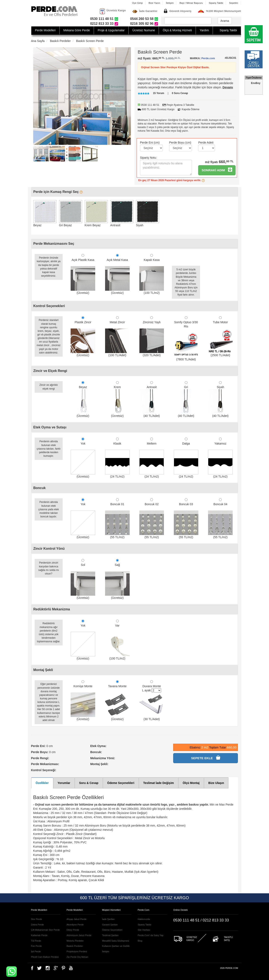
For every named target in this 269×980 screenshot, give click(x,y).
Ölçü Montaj (191, 783)
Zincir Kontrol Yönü (49, 549)
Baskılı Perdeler (60, 41)
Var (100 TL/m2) (117, 640)
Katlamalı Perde (39, 935)
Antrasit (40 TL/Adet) (152, 399)
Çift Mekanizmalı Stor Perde (45, 930)
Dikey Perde (73, 930)
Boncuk (40, 488)
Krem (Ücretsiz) (117, 399)
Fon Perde (36, 946)
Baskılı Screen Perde (90, 41)
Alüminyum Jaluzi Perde (79, 935)
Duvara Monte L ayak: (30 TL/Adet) (152, 701)
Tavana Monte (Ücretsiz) (117, 701)
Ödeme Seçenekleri (121, 783)
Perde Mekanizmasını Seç (54, 244)
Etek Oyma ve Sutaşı (50, 427)
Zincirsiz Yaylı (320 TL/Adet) (152, 337)
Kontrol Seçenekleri (49, 306)
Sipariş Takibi (216, 3)
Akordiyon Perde (75, 925)
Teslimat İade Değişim (158, 783)
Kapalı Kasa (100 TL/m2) (152, 274)
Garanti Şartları (110, 925)
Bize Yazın (154, 3)
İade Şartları (108, 919)
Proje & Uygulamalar (111, 30)
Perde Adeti (206, 143)
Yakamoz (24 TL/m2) (220, 458)
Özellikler (42, 783)
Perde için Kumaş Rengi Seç (58, 192)
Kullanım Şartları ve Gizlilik (116, 946)
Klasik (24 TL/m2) (117, 458)
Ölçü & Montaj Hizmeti (177, 30)
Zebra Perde (38, 925)
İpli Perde (36, 951)
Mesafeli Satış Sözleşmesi (116, 941)
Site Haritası (144, 930)
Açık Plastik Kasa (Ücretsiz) (83, 274)
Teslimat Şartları (110, 935)
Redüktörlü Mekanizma (52, 609)
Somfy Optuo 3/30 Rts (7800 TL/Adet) (186, 339)
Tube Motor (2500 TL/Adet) (220, 337)
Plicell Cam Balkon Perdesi (45, 957)
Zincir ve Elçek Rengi (50, 371)
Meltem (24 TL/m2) (152, 458)
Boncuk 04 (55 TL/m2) (220, 519)
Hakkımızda (144, 919)
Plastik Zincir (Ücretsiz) (83, 337)
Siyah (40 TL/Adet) (220, 399)
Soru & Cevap (89, 783)
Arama (225, 21)
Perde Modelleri (45, 30)
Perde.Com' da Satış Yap (151, 935)
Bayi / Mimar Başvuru (191, 3)
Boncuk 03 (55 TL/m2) (186, 519)
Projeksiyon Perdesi (77, 951)
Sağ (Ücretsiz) (117, 579)
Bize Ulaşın (216, 783)
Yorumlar (64, 783)
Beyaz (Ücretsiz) (83, 399)
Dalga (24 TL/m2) (186, 458)
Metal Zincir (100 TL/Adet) (117, 337)
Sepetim (234, 3)
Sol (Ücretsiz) (83, 579)
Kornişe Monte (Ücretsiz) (83, 701)
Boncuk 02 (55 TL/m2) (152, 519)
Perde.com (208, 58)
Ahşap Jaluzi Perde (77, 919)
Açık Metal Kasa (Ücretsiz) (117, 274)
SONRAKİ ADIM (217, 170)
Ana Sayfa (38, 41)
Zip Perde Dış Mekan (77, 957)
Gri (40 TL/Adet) (186, 399)
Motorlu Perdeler (75, 941)
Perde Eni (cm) (150, 143)
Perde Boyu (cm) (180, 143)
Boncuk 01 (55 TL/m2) (117, 519)
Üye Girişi (137, 3)
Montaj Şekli (43, 670)
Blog (140, 941)
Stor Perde (37, 919)
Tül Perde (36, 941)
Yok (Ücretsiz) (83, 458)
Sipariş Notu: (148, 158)
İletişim (170, 3)
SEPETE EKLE (206, 758)
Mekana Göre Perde (77, 30)
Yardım (204, 30)
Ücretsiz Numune (144, 30)
